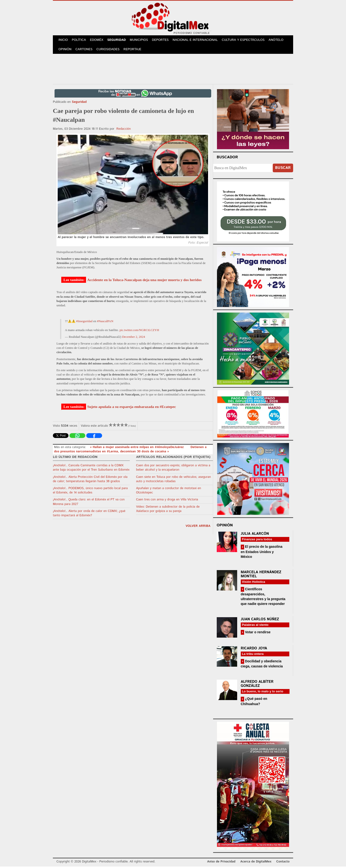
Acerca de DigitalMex (256, 863)
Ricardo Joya (254, 649)
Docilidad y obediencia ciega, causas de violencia (262, 665)
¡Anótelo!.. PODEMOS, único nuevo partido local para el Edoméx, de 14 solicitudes (90, 492)
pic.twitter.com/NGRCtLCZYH (139, 331)
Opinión (65, 50)
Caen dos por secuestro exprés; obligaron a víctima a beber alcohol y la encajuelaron (173, 469)
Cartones (85, 50)
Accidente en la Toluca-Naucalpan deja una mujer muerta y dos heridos (144, 281)
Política (80, 40)
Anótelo (278, 40)
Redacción (124, 130)
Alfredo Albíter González (257, 685)
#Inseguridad (84, 323)
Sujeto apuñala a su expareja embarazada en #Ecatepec (132, 408)
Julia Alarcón (255, 535)
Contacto (283, 863)
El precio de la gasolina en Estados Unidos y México (262, 553)
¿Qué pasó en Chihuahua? (254, 703)
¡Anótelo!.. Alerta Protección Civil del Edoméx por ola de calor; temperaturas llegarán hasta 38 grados (90, 480)
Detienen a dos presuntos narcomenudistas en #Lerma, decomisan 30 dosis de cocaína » (130, 451)
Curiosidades (109, 50)
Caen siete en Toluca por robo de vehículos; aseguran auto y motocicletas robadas (173, 480)
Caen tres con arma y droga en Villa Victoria (167, 501)
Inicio (63, 40)
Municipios (141, 40)
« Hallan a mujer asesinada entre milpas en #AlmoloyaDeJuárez (137, 448)
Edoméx (98, 40)
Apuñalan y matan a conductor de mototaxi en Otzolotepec (168, 492)
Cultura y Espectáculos (245, 40)
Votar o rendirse (257, 633)
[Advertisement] (173, 69)
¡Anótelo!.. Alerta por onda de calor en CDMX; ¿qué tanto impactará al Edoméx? (89, 514)
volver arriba (198, 527)
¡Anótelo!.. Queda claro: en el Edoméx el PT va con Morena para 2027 (89, 503)
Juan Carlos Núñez (260, 620)
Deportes (163, 40)
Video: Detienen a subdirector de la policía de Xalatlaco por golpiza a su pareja (168, 510)
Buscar (283, 169)
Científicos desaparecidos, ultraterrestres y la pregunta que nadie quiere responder (263, 598)
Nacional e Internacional (198, 40)
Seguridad (118, 40)
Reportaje (134, 50)
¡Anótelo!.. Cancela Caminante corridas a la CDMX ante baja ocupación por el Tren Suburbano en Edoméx (91, 469)
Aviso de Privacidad (221, 863)
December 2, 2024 (134, 338)
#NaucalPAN (105, 323)
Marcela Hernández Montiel (261, 575)
